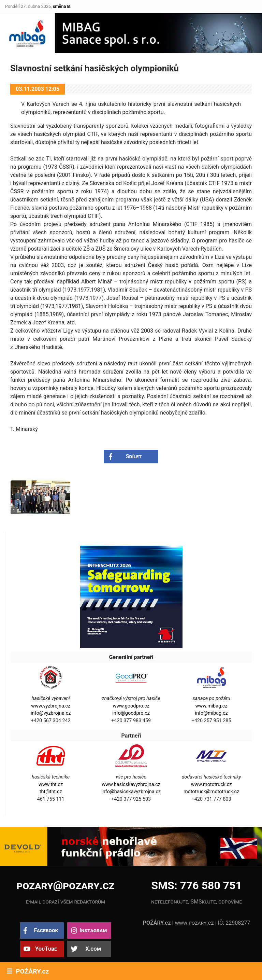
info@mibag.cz (211, 713)
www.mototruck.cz (212, 785)
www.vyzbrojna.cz (51, 706)
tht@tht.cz (51, 792)
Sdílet (134, 456)
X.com (93, 949)
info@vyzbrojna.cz (51, 713)
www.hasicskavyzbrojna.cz (131, 785)
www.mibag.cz (212, 706)
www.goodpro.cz (131, 706)
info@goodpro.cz (131, 713)
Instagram (93, 930)
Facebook (46, 930)
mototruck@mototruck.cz (211, 792)
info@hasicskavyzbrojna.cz (131, 792)
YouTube (46, 949)
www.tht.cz (51, 785)
